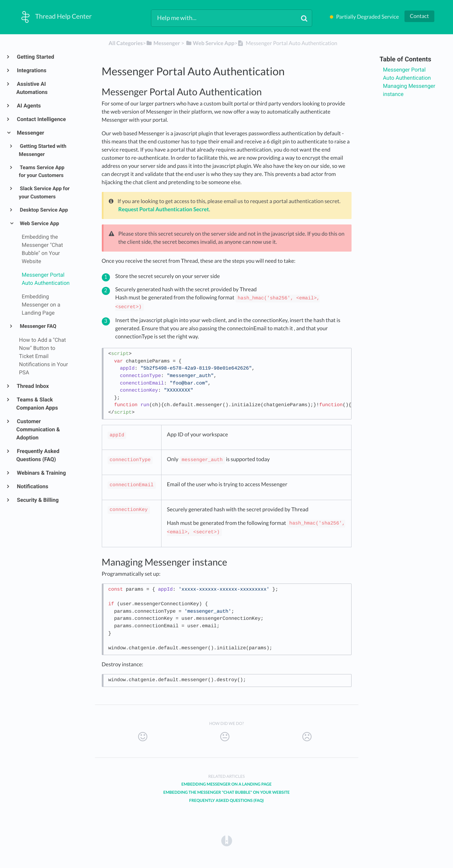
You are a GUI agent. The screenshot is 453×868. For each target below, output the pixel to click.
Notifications (32, 486)
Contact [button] (419, 16)
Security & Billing (37, 500)
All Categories (126, 43)
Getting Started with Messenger (43, 150)
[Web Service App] (210, 43)
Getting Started (35, 57)
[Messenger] (163, 43)
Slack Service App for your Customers (44, 193)
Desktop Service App (44, 210)
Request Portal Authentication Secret (164, 209)
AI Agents (29, 106)
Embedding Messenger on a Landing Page (227, 784)
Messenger (30, 133)
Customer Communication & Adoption (38, 429)
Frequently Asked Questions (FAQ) (38, 455)
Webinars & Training (41, 473)
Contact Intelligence (41, 119)
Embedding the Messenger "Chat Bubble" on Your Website (226, 792)
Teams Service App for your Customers (42, 172)
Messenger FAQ (38, 326)
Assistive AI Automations (32, 88)
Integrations (31, 70)
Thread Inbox (33, 386)
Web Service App (39, 223)
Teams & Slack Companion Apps (37, 404)
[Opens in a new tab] (227, 840)
